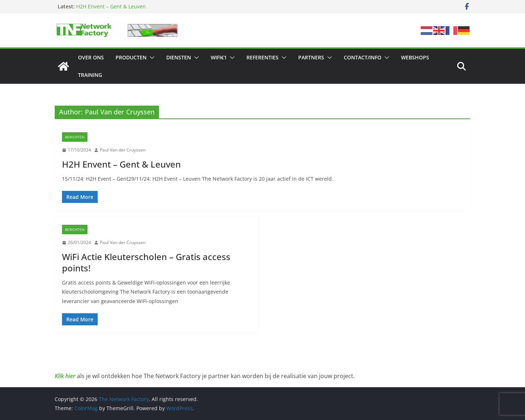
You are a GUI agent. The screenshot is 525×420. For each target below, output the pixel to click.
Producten (131, 57)
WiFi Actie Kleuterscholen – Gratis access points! (146, 262)
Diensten (179, 57)
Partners (311, 57)
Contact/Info (363, 57)
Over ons (91, 57)
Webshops (415, 57)
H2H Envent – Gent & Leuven (111, 6)
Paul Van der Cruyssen (123, 150)
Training (90, 75)
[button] (151, 58)
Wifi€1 (219, 57)
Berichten (75, 137)
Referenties (262, 57)
